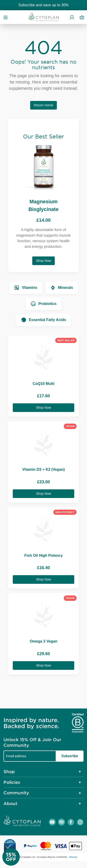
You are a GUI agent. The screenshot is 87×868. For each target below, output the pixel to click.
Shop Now (43, 261)
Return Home (43, 105)
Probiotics (43, 304)
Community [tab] (16, 793)
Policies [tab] (12, 782)
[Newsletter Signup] (16, 857)
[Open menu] (6, 17)
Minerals (62, 288)
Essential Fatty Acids (43, 320)
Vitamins (26, 288)
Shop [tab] (9, 771)
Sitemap (73, 857)
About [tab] (10, 803)
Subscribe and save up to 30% (43, 5)
